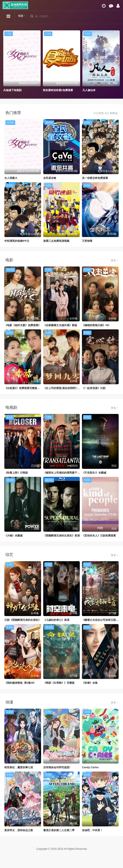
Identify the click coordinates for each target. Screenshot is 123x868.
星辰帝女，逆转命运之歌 (19, 830)
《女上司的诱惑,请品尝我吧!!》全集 (64, 388)
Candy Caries (90, 767)
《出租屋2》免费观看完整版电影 (23, 388)
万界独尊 (87, 241)
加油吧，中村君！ (92, 830)
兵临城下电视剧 (12, 90)
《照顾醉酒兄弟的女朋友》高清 (61, 536)
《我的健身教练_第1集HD (19, 683)
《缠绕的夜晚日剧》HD (96, 325)
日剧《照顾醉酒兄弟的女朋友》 (23, 620)
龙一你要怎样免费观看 (95, 178)
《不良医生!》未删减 (94, 473)
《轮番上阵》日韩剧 (16, 473)
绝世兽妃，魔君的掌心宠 (19, 767)
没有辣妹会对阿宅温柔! (57, 767)
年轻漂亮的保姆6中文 (17, 241)
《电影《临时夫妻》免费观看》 (23, 325)
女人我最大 (11, 178)
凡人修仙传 (89, 90)
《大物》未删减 (13, 536)
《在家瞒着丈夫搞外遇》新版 (60, 325)
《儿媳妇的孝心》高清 (56, 620)
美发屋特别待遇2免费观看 (58, 90)
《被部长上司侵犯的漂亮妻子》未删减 (65, 473)
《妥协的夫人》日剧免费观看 (99, 536)
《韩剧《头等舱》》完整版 (59, 683)
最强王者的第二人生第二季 (59, 830)
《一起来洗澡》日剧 (94, 388)
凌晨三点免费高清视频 (56, 241)
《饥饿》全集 (90, 683)
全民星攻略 (50, 178)
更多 (114, 260)
